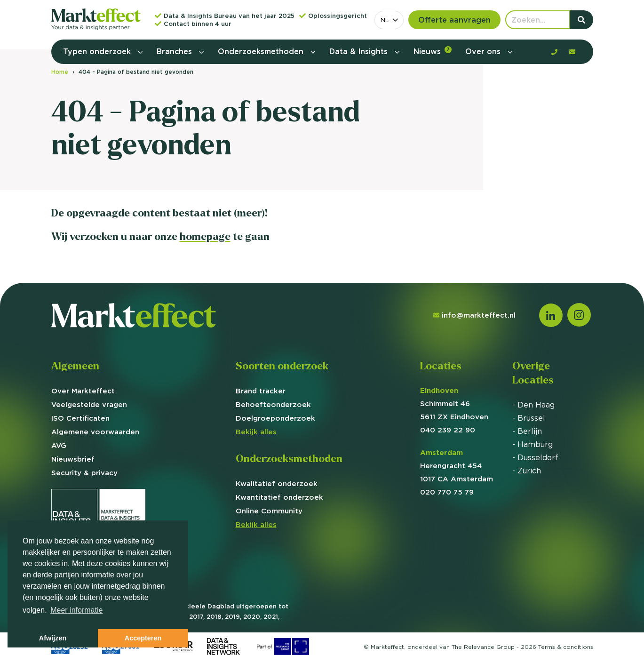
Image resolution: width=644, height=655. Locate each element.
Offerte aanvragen (454, 20)
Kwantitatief (279, 497)
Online (269, 511)
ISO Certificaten (80, 418)
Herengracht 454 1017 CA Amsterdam (457, 466)
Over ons (484, 51)
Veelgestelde (89, 404)
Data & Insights (360, 51)
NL (385, 20)
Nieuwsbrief (73, 459)
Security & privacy (84, 473)
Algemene (95, 432)
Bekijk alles (256, 432)
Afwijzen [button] (53, 638)
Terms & (566, 647)
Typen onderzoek (98, 51)
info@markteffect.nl (474, 315)
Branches (175, 51)
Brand (261, 391)
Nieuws (433, 51)
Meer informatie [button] (76, 610)
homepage (205, 236)
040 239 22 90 (448, 430)
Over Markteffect (83, 391)
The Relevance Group (483, 647)
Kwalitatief (277, 483)
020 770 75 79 (447, 492)
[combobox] (389, 20)
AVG (59, 445)
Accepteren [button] (143, 638)
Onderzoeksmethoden (262, 51)
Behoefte (273, 404)
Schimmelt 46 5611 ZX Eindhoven (454, 403)
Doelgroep (275, 418)
